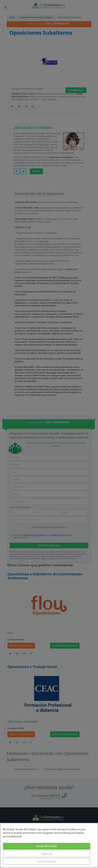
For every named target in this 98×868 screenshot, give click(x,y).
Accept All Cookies (47, 846)
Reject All (47, 854)
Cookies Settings (47, 861)
